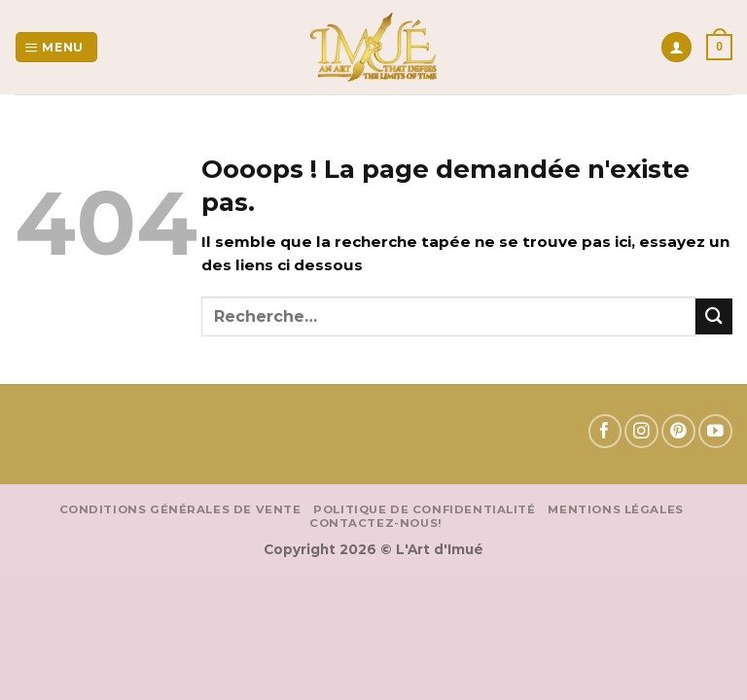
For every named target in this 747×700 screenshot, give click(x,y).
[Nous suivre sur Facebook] (605, 431)
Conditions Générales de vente (180, 509)
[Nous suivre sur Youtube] (715, 431)
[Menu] (56, 47)
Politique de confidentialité (424, 509)
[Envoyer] (714, 316)
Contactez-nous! (376, 523)
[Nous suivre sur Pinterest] (678, 431)
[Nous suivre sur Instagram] (641, 431)
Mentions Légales (615, 509)
